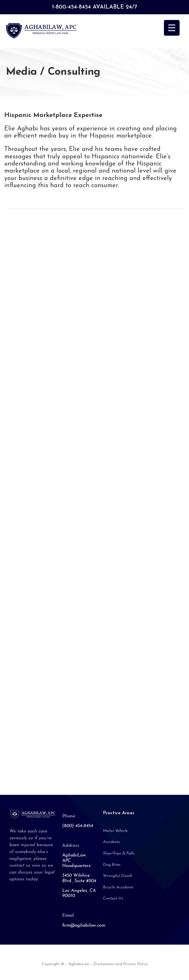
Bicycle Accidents (118, 887)
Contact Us (113, 899)
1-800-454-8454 (71, 7)
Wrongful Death (118, 876)
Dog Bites (112, 865)
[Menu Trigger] (172, 28)
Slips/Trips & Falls (119, 853)
